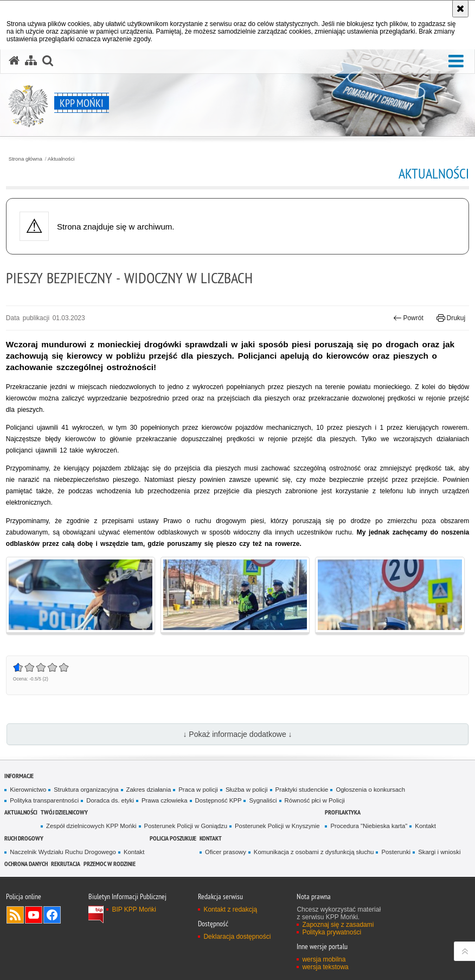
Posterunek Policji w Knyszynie (277, 826)
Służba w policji (247, 790)
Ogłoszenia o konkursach (370, 790)
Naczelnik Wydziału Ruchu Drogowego (63, 852)
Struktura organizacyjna (86, 790)
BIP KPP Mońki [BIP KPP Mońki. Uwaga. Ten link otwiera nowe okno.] (134, 909)
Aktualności (61, 159)
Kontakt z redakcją (230, 909)
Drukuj (451, 318)
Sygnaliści (263, 800)
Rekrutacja (66, 864)
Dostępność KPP (219, 800)
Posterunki (396, 852)
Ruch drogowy (24, 838)
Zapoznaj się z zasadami (338, 925)
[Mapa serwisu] (31, 61)
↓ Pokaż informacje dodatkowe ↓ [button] (237, 734)
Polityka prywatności (332, 932)
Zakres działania (149, 790)
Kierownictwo (28, 790)
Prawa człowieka (165, 800)
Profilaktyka (343, 812)
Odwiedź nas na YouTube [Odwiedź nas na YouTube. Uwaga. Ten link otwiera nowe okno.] (34, 915)
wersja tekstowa (325, 967)
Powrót (408, 318)
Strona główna (25, 159)
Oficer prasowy (226, 852)
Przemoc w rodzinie (110, 864)
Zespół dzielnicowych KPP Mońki (91, 826)
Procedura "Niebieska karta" (369, 826)
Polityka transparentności (44, 800)
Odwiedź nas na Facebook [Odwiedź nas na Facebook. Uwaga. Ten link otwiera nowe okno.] (52, 915)
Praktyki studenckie (302, 790)
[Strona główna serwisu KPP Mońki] (14, 61)
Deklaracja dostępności (237, 937)
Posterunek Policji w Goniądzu (186, 826)
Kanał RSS (15, 915)
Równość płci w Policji (315, 800)
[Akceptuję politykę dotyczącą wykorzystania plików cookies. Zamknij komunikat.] (460, 9)
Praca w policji (198, 790)
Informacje (19, 776)
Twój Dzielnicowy (64, 812)
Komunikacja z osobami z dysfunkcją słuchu (314, 852)
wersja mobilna (324, 959)
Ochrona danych (26, 864)
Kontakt (425, 826)
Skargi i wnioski (439, 852)
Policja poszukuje (173, 838)
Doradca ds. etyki (110, 800)
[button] (456, 62)
